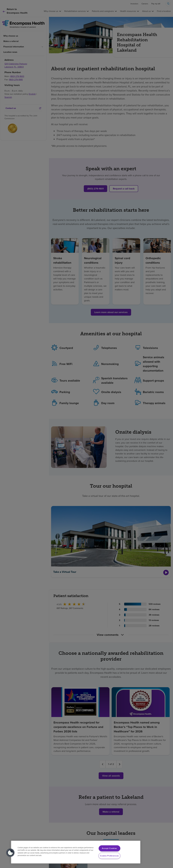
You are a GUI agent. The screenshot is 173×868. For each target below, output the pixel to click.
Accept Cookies (109, 848)
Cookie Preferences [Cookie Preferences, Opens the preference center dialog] (109, 856)
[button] (10, 853)
